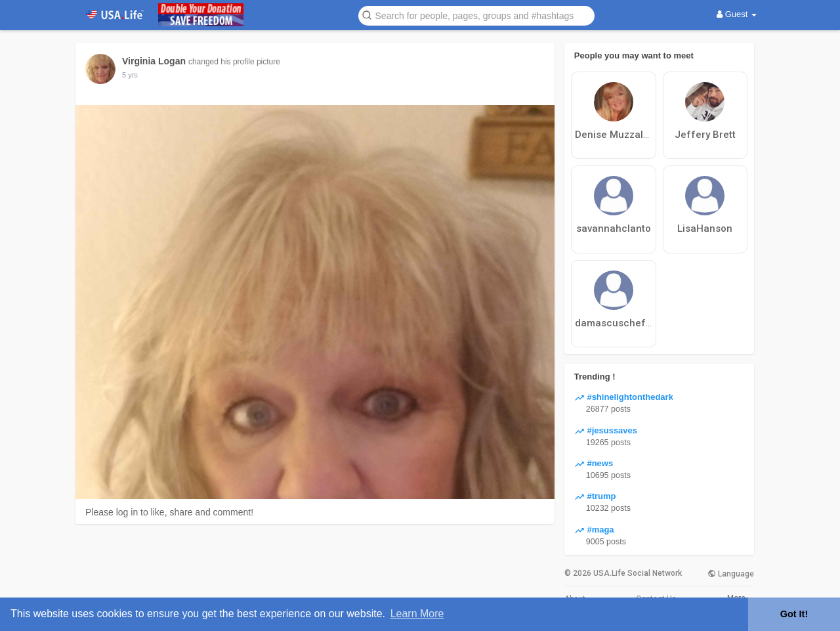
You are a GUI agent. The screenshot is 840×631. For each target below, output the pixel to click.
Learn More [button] (417, 614)
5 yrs (130, 75)
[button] (476, 15)
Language (731, 574)
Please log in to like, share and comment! (169, 512)
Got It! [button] (794, 614)
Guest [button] (737, 14)
